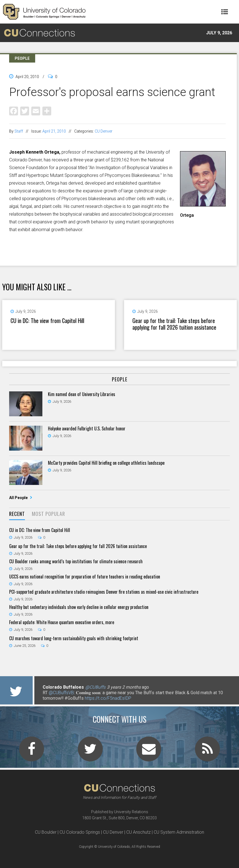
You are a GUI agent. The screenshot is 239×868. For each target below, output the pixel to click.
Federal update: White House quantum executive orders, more (62, 622)
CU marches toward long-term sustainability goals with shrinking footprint (74, 638)
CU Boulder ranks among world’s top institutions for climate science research (76, 561)
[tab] (17, 514)
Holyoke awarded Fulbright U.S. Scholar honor (87, 428)
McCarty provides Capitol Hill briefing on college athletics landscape (106, 463)
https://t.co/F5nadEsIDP (108, 698)
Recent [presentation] (17, 514)
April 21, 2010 (54, 131)
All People (19, 498)
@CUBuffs (95, 687)
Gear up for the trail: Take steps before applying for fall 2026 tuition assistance (174, 324)
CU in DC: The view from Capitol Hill (47, 321)
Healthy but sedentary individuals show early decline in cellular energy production (79, 607)
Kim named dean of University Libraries (82, 394)
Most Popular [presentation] (48, 514)
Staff (19, 131)
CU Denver (104, 131)
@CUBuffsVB (61, 693)
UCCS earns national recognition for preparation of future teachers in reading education (85, 577)
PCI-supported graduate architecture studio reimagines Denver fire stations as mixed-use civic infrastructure (104, 592)
